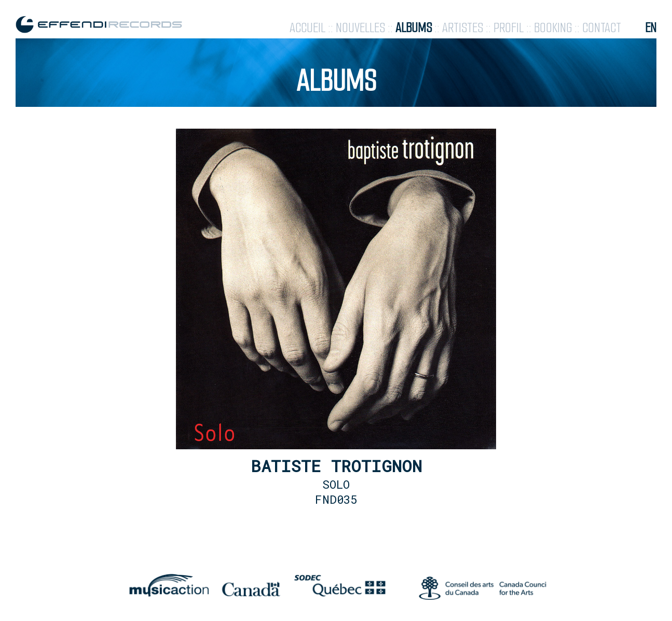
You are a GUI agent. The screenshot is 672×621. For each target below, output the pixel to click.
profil (509, 28)
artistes (463, 28)
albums (414, 28)
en (651, 28)
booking (553, 28)
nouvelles (360, 28)
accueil (307, 28)
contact (602, 28)
